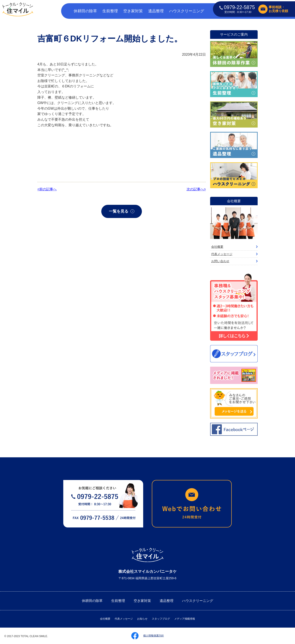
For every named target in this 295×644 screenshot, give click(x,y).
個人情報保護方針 (154, 636)
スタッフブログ (161, 619)
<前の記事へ (47, 189)
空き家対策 (133, 11)
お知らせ (142, 619)
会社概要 (217, 247)
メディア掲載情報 (185, 619)
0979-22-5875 (237, 7)
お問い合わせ (220, 261)
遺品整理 (156, 11)
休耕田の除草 (85, 11)
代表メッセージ (222, 254)
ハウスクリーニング (187, 11)
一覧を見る (119, 211)
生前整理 (110, 11)
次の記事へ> (196, 189)
